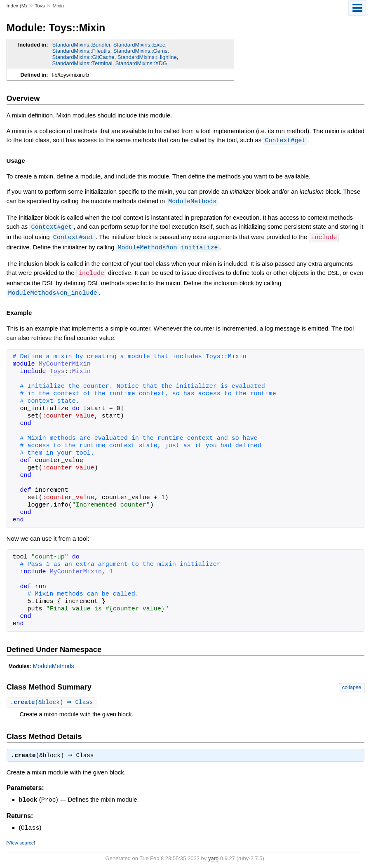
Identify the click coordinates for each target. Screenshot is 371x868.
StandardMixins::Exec (139, 45)
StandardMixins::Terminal (82, 63)
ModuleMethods (192, 201)
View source (21, 840)
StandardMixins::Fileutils (81, 51)
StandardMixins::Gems (141, 51)
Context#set (74, 236)
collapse (352, 684)
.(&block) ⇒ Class (53, 700)
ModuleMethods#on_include (53, 290)
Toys (40, 6)
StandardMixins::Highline (147, 57)
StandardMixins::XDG (141, 63)
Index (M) (17, 6)
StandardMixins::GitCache (83, 57)
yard (213, 856)
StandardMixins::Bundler (81, 45)
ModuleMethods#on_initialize (168, 246)
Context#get (285, 140)
